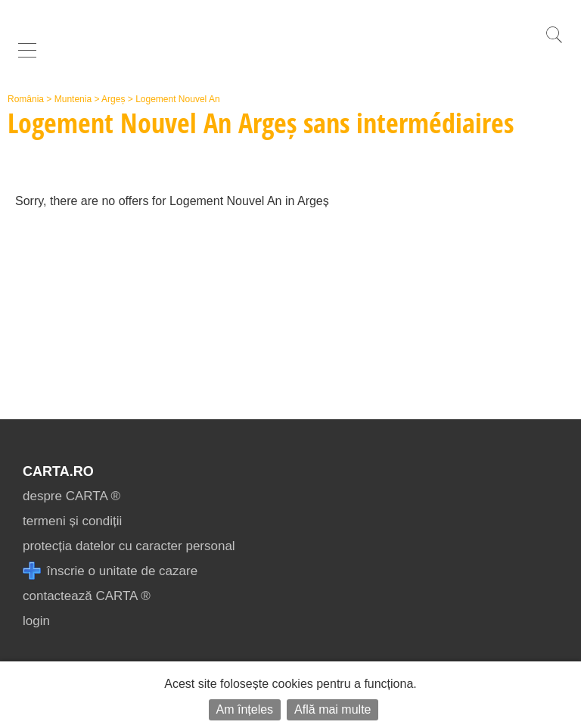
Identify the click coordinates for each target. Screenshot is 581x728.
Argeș (113, 99)
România (26, 99)
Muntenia (73, 99)
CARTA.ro (58, 471)
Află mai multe (332, 709)
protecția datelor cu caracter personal (129, 546)
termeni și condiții (72, 521)
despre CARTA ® (71, 496)
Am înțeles (245, 709)
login (36, 621)
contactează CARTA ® (87, 596)
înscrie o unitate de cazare (110, 571)
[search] (554, 43)
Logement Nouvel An (177, 99)
